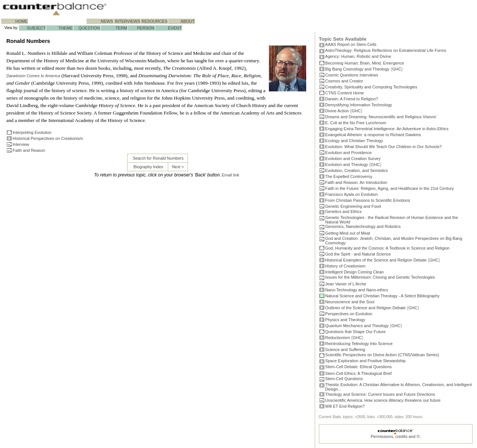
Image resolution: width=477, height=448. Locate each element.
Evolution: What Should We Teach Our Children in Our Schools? (384, 147)
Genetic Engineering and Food (353, 206)
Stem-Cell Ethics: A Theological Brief (358, 373)
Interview (21, 144)
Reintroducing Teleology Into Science (359, 344)
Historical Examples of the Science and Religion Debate (376, 260)
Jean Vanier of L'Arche (346, 284)
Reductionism (338, 338)
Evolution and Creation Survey (353, 159)
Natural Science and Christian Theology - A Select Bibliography (382, 296)
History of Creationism (345, 266)
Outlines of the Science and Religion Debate (365, 308)
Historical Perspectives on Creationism (48, 138)
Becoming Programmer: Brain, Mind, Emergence (365, 63)
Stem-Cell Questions (344, 379)
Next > (178, 167)
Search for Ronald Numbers (158, 158)
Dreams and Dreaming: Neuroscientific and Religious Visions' (381, 117)
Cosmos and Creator (344, 81)
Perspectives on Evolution (349, 314)
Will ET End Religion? (345, 406)
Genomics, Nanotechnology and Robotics (363, 226)
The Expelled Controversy (349, 176)
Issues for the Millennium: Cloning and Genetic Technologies (380, 277)
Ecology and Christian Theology (354, 141)
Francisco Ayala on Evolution (352, 194)
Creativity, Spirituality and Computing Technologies (371, 87)
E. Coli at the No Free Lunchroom (356, 123)
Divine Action (337, 111)
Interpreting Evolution (32, 132)
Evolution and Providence (349, 153)
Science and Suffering (345, 350)
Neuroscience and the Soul (350, 302)
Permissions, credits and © (395, 436)
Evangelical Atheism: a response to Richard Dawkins (373, 135)
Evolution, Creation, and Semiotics (357, 170)
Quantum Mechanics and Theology (357, 326)
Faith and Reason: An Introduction (356, 182)
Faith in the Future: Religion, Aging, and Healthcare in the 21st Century (390, 188)
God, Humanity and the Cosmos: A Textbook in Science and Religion (387, 248)
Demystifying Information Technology (359, 105)
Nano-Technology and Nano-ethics (357, 290)
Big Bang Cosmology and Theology (357, 69)
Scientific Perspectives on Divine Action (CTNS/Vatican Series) (382, 355)
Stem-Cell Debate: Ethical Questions (359, 367)
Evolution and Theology (347, 165)
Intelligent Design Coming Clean (354, 272)
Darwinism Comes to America (33, 76)
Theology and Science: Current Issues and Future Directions (380, 394)
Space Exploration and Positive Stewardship (365, 361)
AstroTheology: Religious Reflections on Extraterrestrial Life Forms (386, 50)
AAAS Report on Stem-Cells (351, 44)
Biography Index (148, 167)
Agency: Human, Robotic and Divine (358, 56)
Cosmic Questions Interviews (352, 75)
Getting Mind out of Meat (348, 233)
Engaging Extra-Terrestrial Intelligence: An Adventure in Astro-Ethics (387, 129)
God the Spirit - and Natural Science (358, 254)
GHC (396, 69)
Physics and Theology (345, 320)
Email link (231, 175)
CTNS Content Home (345, 93)
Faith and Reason (29, 150)
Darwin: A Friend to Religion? (352, 99)
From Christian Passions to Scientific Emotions (368, 200)
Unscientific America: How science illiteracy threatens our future (383, 400)
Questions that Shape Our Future (355, 332)
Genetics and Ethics (343, 212)
